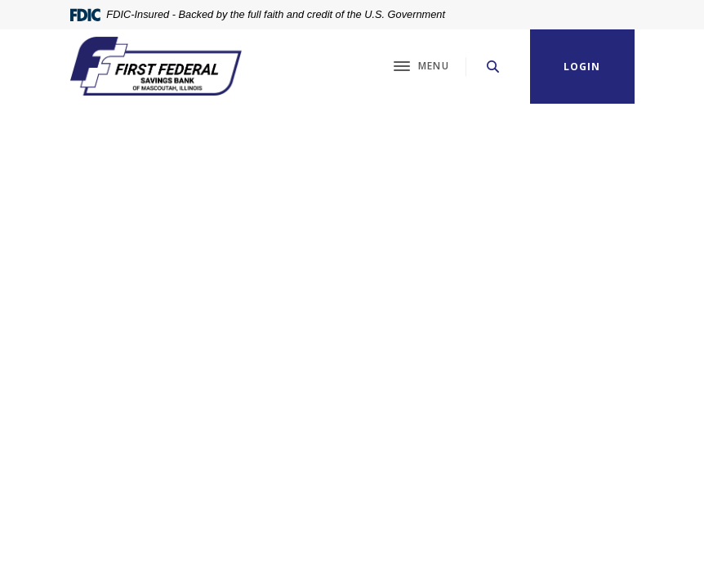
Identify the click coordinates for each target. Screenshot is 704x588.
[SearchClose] (493, 67)
